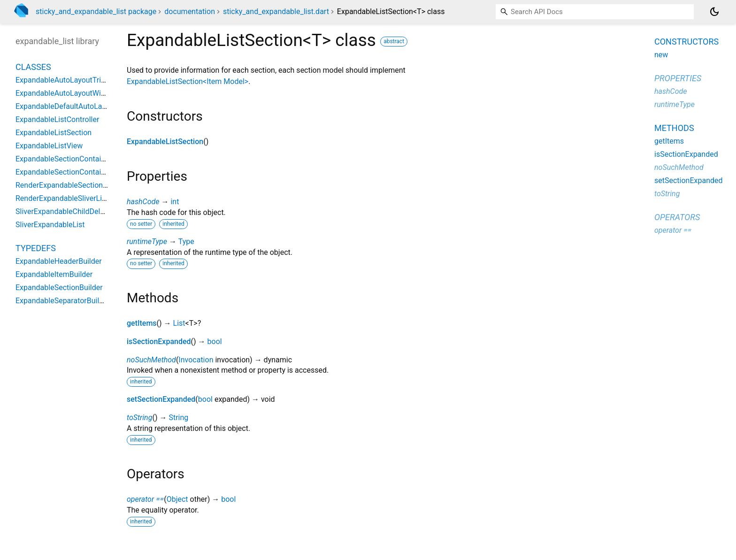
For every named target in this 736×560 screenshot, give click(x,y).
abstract (394, 41)
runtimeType (147, 242)
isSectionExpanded (159, 341)
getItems (142, 323)
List (179, 323)
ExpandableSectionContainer (64, 159)
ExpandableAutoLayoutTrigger (66, 80)
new (661, 55)
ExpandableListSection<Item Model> (188, 81)
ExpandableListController (57, 119)
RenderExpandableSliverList (62, 198)
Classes (33, 67)
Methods (674, 128)
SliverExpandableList (50, 225)
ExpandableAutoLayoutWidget (66, 93)
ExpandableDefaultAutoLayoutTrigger (78, 106)
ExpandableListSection (165, 142)
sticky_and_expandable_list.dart (276, 12)
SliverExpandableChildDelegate (67, 211)
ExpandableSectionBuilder (59, 288)
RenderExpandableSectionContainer (75, 185)
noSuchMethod (151, 360)
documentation (190, 12)
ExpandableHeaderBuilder (59, 261)
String (178, 418)
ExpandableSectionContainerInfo (70, 172)
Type (186, 242)
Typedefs (36, 248)
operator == (145, 499)
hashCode (143, 202)
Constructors (686, 42)
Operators (677, 217)
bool (215, 341)
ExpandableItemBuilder (54, 274)
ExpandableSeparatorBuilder (63, 301)
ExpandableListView (49, 146)
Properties (678, 78)
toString (139, 418)
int (175, 202)
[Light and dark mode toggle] (714, 12)
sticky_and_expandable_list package (96, 12)
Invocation (196, 360)
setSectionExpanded (161, 399)
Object (177, 499)
